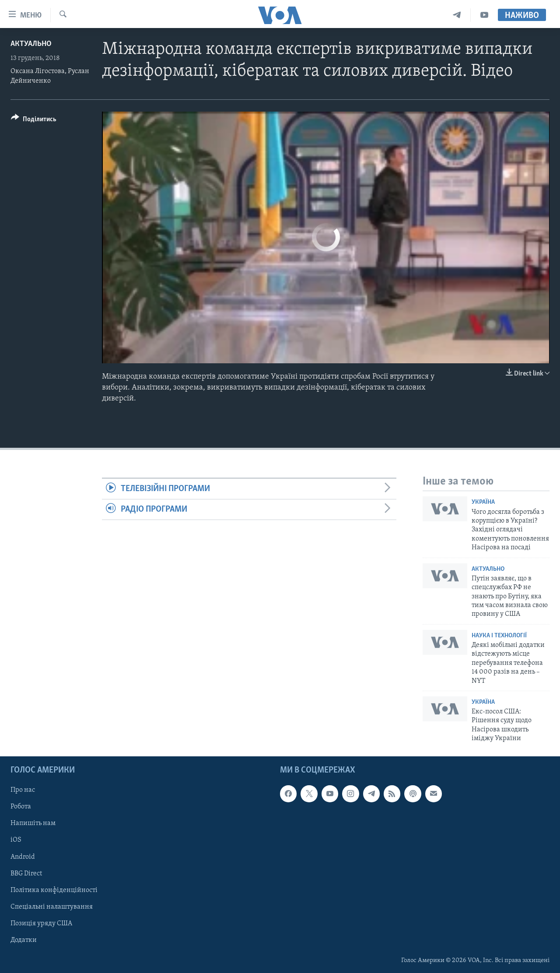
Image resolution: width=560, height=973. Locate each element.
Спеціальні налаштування (52, 906)
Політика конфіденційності (54, 890)
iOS (16, 840)
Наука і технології (499, 636)
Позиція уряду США (41, 923)
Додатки (24, 940)
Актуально (31, 44)
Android (23, 857)
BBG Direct (26, 873)
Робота (21, 807)
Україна (483, 502)
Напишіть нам (33, 823)
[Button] (34, 121)
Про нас (23, 790)
